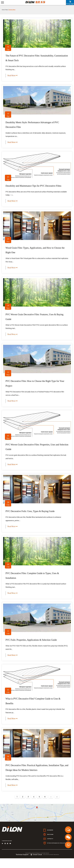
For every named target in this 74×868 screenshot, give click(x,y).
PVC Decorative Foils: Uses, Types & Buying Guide (32, 517)
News (7, 10)
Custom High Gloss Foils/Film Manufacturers (51, 864)
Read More (12, 76)
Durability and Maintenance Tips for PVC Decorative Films (35, 188)
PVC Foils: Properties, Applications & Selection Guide (33, 647)
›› (57, 806)
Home (3, 10)
